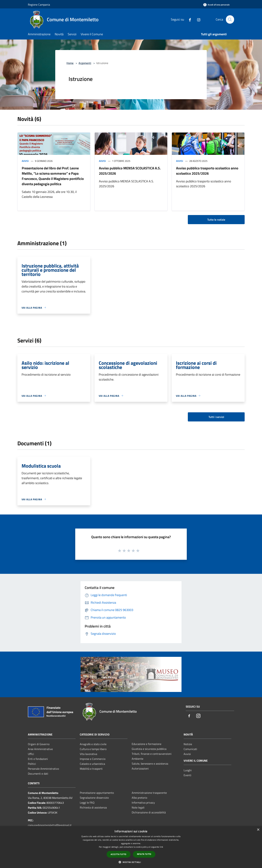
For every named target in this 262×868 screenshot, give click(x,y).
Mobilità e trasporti (91, 769)
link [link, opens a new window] (161, 847)
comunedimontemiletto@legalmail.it (50, 825)
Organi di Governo (39, 744)
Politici (32, 764)
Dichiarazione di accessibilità (149, 812)
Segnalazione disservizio (94, 798)
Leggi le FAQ (87, 803)
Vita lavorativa (88, 754)
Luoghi (188, 770)
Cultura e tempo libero (93, 749)
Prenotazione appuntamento (97, 793)
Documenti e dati (38, 774)
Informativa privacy (143, 803)
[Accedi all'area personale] (216, 5)
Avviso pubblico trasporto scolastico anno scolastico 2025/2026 (207, 171)
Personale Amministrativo (43, 769)
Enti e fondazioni (38, 759)
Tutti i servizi (216, 417)
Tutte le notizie (216, 220)
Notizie (188, 744)
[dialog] (131, 847)
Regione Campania (39, 5)
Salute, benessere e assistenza (150, 764)
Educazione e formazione (147, 744)
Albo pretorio (139, 798)
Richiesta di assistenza (93, 807)
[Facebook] (188, 19)
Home (70, 63)
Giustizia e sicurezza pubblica (149, 749)
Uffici (31, 754)
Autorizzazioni (140, 768)
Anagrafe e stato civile (93, 744)
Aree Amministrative (40, 749)
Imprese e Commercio (93, 759)
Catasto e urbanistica (92, 764)
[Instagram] (197, 19)
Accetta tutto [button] (118, 854)
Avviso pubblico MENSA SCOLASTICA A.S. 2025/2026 (130, 171)
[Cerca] (230, 19)
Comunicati (190, 749)
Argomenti (85, 63)
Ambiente (137, 759)
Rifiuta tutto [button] (144, 854)
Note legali (138, 807)
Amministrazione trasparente (149, 793)
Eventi (187, 775)
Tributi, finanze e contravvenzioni (152, 754)
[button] (131, 862)
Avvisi (25, 161)
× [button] (258, 830)
